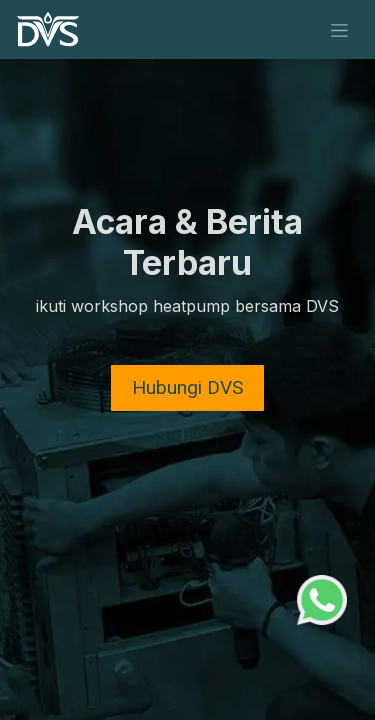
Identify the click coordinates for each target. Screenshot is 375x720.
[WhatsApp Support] (322, 597)
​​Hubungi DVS (187, 387)
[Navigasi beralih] (339, 29)
